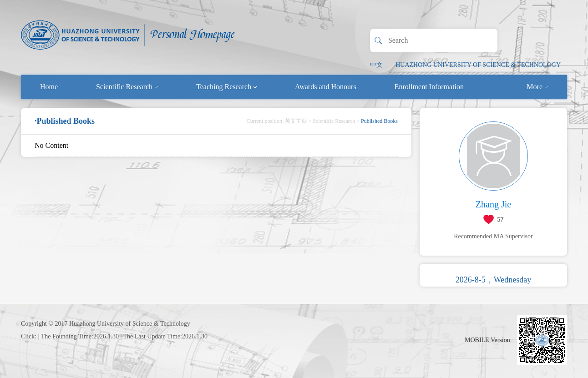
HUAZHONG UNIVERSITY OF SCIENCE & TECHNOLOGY (478, 65)
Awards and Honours (326, 87)
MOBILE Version (487, 340)
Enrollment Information (429, 87)
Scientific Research (127, 87)
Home (49, 87)
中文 (376, 65)
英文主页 (296, 121)
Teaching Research (226, 87)
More (537, 87)
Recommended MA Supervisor (493, 236)
